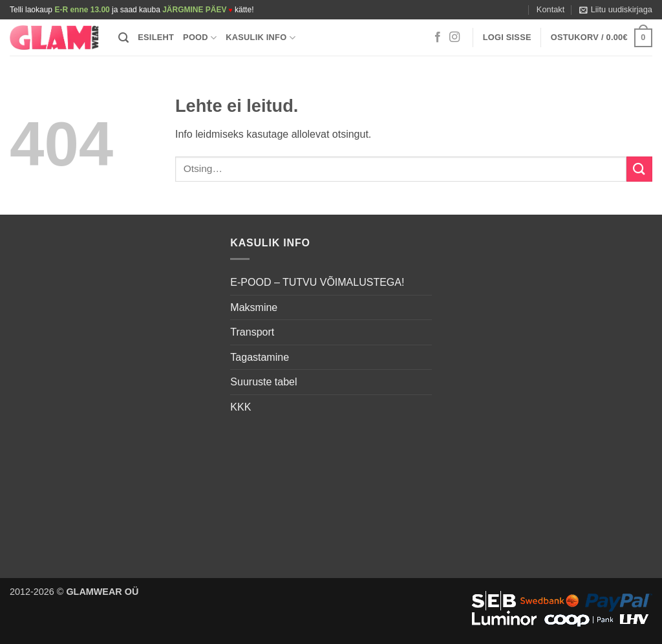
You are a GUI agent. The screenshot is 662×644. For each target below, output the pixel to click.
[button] (616, 10)
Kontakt (550, 9)
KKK (240, 407)
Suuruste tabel (263, 382)
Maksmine (254, 307)
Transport (252, 332)
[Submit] (639, 169)
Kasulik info (261, 38)
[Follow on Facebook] (438, 38)
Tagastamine (260, 357)
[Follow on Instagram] (454, 38)
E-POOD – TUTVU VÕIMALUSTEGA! (317, 282)
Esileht (156, 37)
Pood (200, 38)
